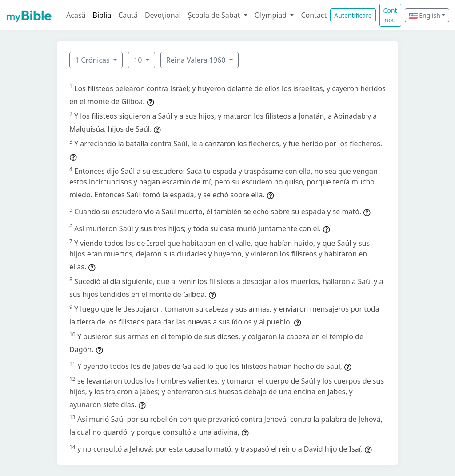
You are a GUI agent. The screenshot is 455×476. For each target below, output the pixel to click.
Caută (128, 15)
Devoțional (163, 15)
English (425, 15)
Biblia (102, 15)
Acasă (76, 15)
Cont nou (390, 15)
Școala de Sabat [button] (215, 15)
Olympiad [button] (272, 15)
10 (139, 60)
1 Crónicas (93, 60)
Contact (314, 15)
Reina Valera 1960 (197, 60)
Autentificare (353, 15)
